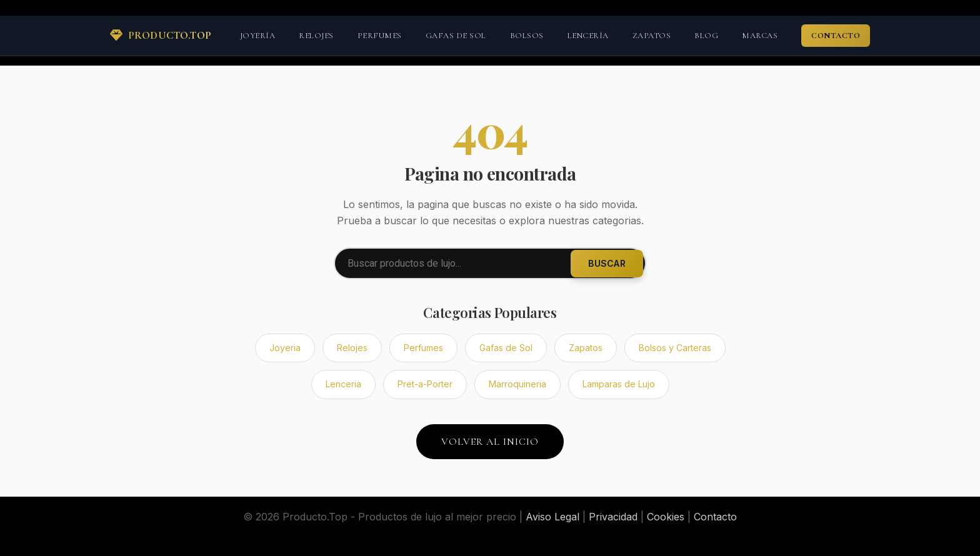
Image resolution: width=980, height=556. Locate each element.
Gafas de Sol (506, 348)
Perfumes (423, 348)
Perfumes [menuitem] (380, 36)
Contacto (715, 517)
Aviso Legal (552, 517)
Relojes (352, 348)
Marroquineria (517, 384)
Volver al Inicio (490, 442)
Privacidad (613, 517)
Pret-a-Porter (425, 384)
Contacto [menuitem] (836, 36)
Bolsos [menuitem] (527, 36)
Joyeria (285, 348)
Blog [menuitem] (706, 36)
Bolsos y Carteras (675, 348)
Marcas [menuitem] (760, 36)
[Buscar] (490, 263)
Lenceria (343, 384)
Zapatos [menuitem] (652, 36)
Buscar (607, 263)
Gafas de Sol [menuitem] (456, 36)
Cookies (666, 517)
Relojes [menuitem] (316, 36)
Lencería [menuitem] (588, 36)
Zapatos (586, 348)
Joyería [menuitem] (258, 36)
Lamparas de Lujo (619, 384)
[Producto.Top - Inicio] (161, 36)
